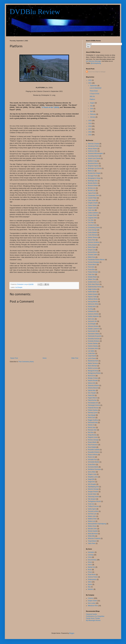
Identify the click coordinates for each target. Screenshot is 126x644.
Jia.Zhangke (19, 287)
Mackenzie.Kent (93, 361)
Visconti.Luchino (93, 511)
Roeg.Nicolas (92, 435)
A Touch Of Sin (94, 94)
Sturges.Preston (93, 492)
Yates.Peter (92, 543)
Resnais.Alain (92, 430)
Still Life (92, 96)
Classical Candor (92, 614)
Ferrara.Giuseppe (94, 262)
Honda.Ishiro (92, 307)
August (93, 103)
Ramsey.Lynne (93, 413)
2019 (90, 123)
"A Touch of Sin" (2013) (50, 107)
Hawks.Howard (93, 294)
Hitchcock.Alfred (93, 304)
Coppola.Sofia (92, 218)
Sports (90, 584)
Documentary (92, 560)
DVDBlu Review (35, 12)
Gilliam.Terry (92, 279)
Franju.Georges (93, 272)
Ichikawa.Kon (92, 311)
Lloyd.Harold (92, 356)
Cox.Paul (91, 223)
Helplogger (103, 72)
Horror (90, 565)
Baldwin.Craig (92, 161)
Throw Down (94, 91)
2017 (90, 129)
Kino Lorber (92, 603)
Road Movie (92, 575)
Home (45, 358)
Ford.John (91, 267)
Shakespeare (92, 579)
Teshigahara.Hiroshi (94, 501)
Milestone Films (93, 606)
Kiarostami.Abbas (94, 334)
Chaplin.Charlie (93, 203)
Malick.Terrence (93, 363)
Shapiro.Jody (92, 474)
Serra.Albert (92, 472)
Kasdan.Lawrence (94, 329)
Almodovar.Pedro (93, 146)
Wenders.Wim (92, 529)
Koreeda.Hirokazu (94, 341)
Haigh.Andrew (92, 289)
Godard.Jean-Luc (93, 282)
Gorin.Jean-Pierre (94, 284)
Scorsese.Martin (93, 467)
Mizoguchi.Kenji (93, 371)
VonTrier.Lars (92, 514)
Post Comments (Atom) (26, 362)
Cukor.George (92, 230)
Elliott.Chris (92, 257)
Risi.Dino (91, 432)
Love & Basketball (95, 88)
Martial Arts (91, 567)
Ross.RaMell (92, 447)
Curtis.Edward (92, 232)
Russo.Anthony (93, 455)
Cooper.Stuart (92, 215)
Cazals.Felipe (92, 198)
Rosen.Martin (92, 442)
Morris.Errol (92, 376)
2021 (90, 83)
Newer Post (14, 358)
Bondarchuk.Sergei (94, 173)
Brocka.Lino (92, 188)
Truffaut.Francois (93, 506)
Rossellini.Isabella (94, 450)
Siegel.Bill (91, 479)
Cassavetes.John (93, 195)
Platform (92, 99)
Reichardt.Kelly (93, 423)
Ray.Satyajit (92, 415)
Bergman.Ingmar (93, 166)
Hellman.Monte (93, 299)
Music (90, 570)
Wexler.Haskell (93, 531)
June (92, 109)
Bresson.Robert (93, 186)
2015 (90, 135)
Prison (90, 572)
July (92, 106)
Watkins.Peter (92, 519)
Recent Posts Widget (93, 72)
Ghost (90, 562)
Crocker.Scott (92, 225)
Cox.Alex (91, 220)
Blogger (72, 633)
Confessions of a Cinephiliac (95, 616)
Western (91, 589)
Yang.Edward (92, 541)
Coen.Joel (91, 210)
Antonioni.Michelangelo (95, 153)
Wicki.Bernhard (93, 534)
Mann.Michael (92, 366)
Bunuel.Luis (92, 191)
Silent (90, 582)
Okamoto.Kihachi (93, 385)
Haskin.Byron (92, 292)
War (89, 587)
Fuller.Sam (91, 274)
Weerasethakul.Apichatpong (97, 524)
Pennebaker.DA (93, 403)
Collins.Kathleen (93, 213)
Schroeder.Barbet (93, 462)
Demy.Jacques (93, 245)
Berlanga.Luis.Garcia (95, 168)
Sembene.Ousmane (94, 469)
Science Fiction (93, 577)
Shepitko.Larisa (93, 477)
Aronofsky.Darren (93, 156)
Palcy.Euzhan (92, 400)
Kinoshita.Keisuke (94, 339)
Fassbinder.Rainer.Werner (96, 260)
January (93, 117)
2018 (90, 126)
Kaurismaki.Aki (93, 331)
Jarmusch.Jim (92, 321)
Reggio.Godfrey (93, 420)
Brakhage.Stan (93, 181)
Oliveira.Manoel (93, 388)
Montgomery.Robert (94, 373)
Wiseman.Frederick (94, 538)
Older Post (75, 358)
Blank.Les (91, 171)
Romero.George (93, 440)
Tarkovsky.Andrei (93, 497)
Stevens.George (93, 489)
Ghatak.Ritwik (92, 277)
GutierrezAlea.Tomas (95, 287)
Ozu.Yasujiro (92, 393)
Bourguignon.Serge (94, 178)
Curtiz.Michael (92, 235)
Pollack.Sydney (93, 410)
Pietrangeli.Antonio (94, 405)
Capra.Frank (92, 193)
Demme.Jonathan (94, 242)
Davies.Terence (93, 237)
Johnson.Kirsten (93, 326)
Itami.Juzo (91, 319)
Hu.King (90, 309)
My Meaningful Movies (93, 620)
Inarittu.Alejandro (93, 316)
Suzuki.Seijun (92, 494)
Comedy (91, 555)
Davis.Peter (92, 240)
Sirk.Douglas (92, 484)
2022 (90, 80)
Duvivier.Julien (93, 255)
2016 (90, 132)
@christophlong (96, 63)
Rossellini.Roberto (94, 452)
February (93, 114)
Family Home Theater (93, 618)
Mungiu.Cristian (93, 378)
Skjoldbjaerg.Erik (93, 487)
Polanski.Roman (93, 408)
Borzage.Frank (93, 176)
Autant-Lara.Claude (94, 158)
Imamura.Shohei (93, 314)
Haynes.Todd (92, 297)
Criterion (91, 598)
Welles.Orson (92, 526)
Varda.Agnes (92, 509)
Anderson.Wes (93, 151)
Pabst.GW (91, 395)
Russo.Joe (91, 457)
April (92, 111)
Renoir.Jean (92, 427)
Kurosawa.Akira (93, 348)
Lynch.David (92, 358)
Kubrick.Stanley (93, 346)
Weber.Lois (91, 521)
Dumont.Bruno (93, 252)
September (94, 86)
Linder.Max (91, 353)
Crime (90, 557)
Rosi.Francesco (93, 445)
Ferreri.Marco (92, 265)
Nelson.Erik (92, 383)
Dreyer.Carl (92, 250)
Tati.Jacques (92, 499)
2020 (90, 121)
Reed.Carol (92, 418)
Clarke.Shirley (92, 205)
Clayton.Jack (92, 208)
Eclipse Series (92, 601)
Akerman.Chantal (93, 144)
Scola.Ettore (92, 465)
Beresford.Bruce (93, 163)
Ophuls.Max (92, 390)
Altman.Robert (93, 149)
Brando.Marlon (93, 183)
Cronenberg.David (94, 228)
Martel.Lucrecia (93, 368)
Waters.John (92, 516)
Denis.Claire (92, 247)
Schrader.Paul (92, 460)
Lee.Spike (91, 351)
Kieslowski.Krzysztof (94, 336)
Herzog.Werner (93, 302)
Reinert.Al (91, 425)
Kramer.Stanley (93, 343)
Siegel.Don (91, 482)
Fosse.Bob (91, 270)
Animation (91, 552)
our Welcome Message (93, 61)
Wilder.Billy (91, 536)
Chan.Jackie (92, 200)
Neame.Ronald (93, 381)
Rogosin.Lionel (93, 437)
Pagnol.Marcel (93, 398)
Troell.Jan (91, 504)
